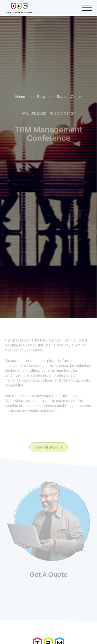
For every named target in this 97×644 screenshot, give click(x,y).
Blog (41, 97)
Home (20, 97)
